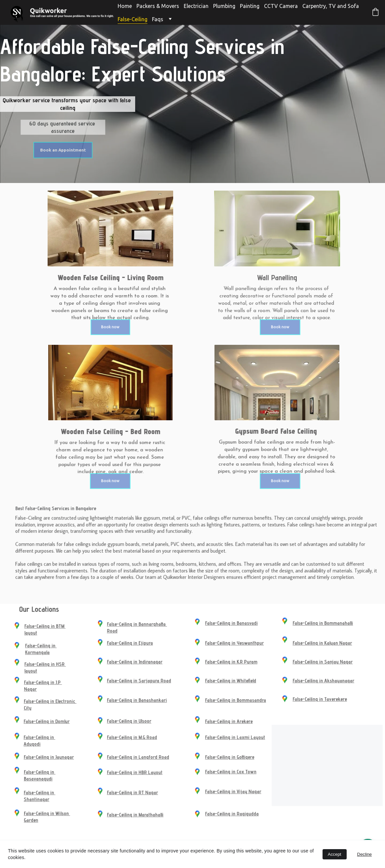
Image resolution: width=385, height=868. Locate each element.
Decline (365, 854)
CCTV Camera (281, 6)
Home (125, 6)
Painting (250, 6)
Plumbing (224, 6)
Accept (335, 854)
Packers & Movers (158, 6)
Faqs (158, 19)
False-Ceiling (133, 19)
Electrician (196, 6)
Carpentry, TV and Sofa (331, 6)
